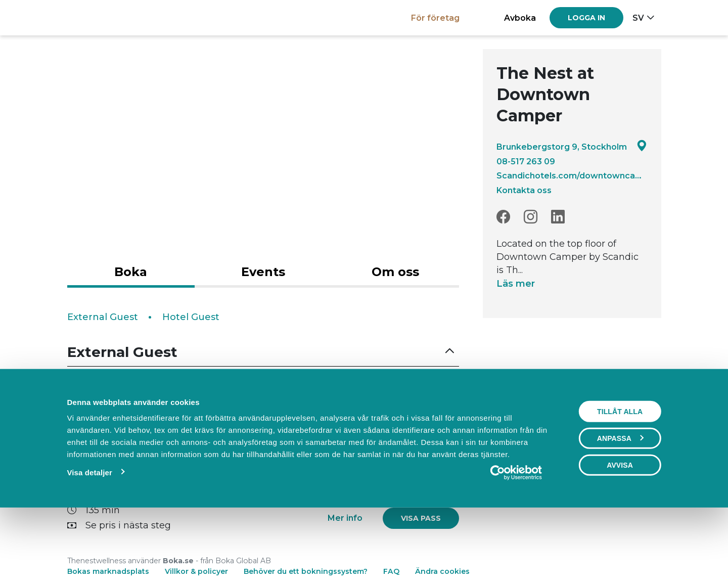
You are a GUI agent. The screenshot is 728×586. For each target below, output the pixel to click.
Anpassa (620, 508)
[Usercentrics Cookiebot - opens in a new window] (516, 542)
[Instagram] (531, 217)
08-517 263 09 (526, 161)
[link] (421, 409)
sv (638, 18)
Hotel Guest (191, 317)
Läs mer (516, 284)
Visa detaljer (89, 542)
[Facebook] (503, 217)
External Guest (103, 317)
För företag (435, 18)
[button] (263, 352)
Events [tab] (263, 272)
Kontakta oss (524, 190)
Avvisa (620, 534)
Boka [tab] (131, 272)
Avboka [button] (520, 18)
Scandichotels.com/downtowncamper (572, 175)
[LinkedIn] (558, 217)
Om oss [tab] (395, 272)
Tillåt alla (620, 481)
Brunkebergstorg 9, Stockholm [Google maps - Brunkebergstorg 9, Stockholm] (572, 146)
